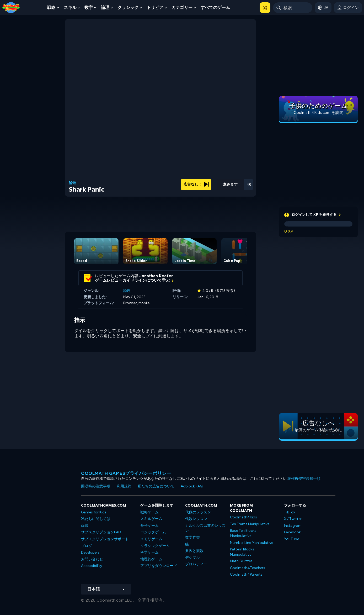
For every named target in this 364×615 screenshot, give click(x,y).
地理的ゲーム (151, 559)
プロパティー (196, 564)
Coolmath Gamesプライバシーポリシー (126, 473)
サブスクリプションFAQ (101, 532)
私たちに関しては (96, 519)
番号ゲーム (149, 526)
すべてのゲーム (215, 7)
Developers (90, 552)
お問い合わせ (92, 559)
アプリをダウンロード (159, 566)
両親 (85, 526)
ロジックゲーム (153, 532)
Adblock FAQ (192, 486)
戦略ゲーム (149, 512)
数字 (89, 7)
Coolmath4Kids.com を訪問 (318, 113)
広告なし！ (196, 184)
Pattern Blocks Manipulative (242, 552)
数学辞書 (192, 537)
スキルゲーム (151, 519)
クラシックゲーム (155, 546)
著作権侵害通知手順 (304, 479)
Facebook (292, 532)
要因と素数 (194, 551)
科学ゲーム (149, 552)
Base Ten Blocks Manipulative (243, 533)
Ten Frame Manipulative (250, 524)
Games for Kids (94, 512)
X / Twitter (293, 519)
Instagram (293, 526)
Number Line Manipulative (251, 543)
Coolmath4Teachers (248, 568)
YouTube (291, 539)
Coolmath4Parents (246, 574)
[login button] (348, 8)
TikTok (290, 512)
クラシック (128, 7)
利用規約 (124, 486)
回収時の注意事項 (96, 486)
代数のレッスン (198, 512)
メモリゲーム (151, 539)
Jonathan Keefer (156, 276)
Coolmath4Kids (243, 517)
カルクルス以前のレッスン (205, 528)
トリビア (155, 7)
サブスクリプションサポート (105, 539)
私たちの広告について (156, 486)
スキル (70, 7)
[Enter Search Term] (293, 8)
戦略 (51, 7)
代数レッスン (196, 519)
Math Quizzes (241, 561)
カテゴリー (182, 7)
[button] (265, 8)
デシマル (192, 558)
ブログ (87, 546)
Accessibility (92, 566)
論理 (105, 7)
